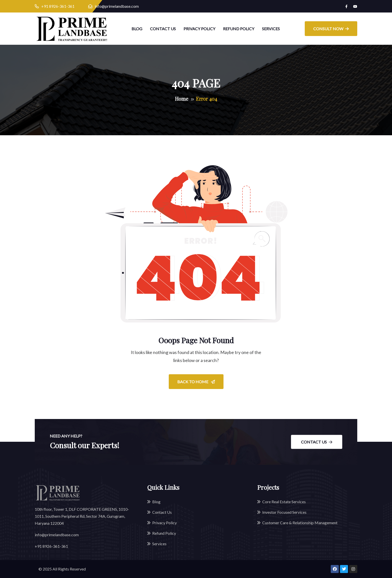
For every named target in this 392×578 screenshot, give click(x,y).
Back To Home (196, 382)
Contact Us (163, 29)
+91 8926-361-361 (58, 6)
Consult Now (331, 29)
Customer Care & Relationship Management (300, 523)
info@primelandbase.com (117, 6)
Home (182, 99)
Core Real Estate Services (284, 502)
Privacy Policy (199, 29)
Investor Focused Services (284, 512)
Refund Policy (239, 29)
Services (271, 29)
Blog (137, 29)
